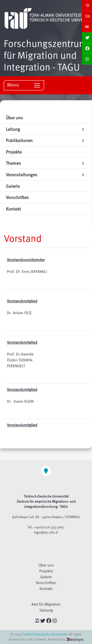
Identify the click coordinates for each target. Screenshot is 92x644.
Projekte (46, 571)
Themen (46, 163)
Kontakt (46, 588)
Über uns (46, 565)
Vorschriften (46, 583)
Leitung (46, 129)
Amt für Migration (46, 604)
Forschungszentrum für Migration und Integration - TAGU (45, 55)
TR (87, 5)
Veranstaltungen (46, 174)
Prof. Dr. (14, 354)
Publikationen (46, 140)
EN (88, 16)
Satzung (46, 610)
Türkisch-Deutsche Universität (44, 634)
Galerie (46, 577)
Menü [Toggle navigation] (24, 85)
